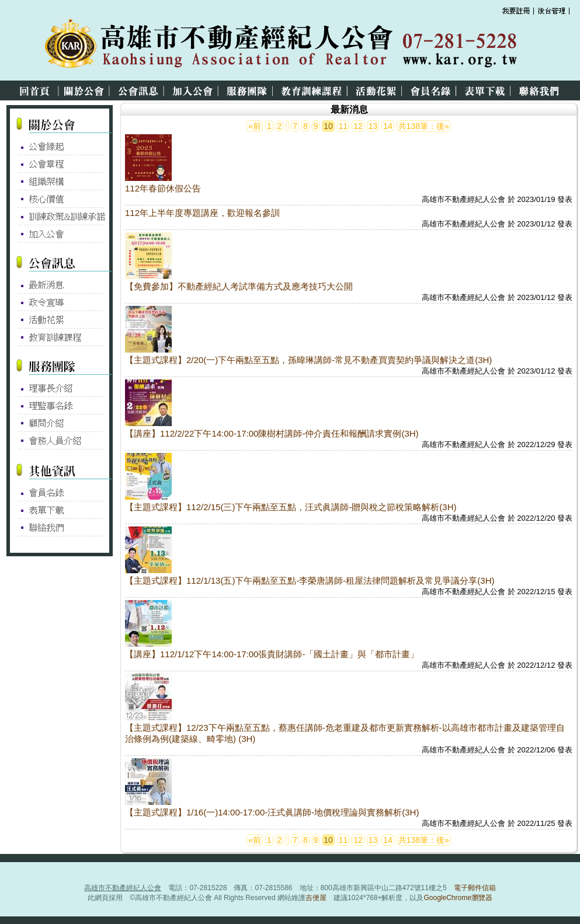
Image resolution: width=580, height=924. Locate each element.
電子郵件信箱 (475, 888)
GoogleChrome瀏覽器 (458, 898)
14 (388, 126)
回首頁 (30, 90)
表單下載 (487, 90)
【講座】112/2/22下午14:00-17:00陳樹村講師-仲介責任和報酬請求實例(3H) (272, 433)
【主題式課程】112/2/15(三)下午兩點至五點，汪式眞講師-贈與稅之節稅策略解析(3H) (291, 507)
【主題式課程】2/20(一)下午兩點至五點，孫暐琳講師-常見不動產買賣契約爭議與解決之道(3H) (308, 360)
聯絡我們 (541, 90)
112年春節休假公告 (163, 188)
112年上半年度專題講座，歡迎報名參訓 (202, 213)
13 (373, 126)
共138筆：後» (424, 126)
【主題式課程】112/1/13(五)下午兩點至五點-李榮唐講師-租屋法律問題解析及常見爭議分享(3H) (310, 580)
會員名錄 (433, 90)
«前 (255, 126)
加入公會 (195, 90)
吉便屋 (316, 898)
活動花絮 (378, 90)
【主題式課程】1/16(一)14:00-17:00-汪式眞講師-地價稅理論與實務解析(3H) (272, 812)
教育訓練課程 (313, 90)
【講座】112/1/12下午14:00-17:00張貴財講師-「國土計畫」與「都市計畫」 (272, 654)
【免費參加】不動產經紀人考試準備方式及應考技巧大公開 (239, 286)
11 (343, 126)
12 (358, 126)
